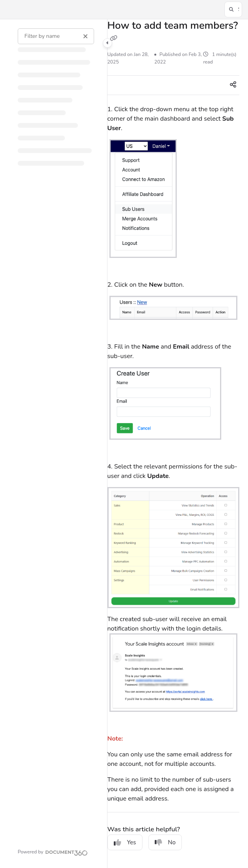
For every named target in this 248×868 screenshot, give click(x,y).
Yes (125, 842)
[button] (233, 9)
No (165, 842)
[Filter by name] (56, 36)
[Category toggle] (107, 43)
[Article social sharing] (233, 85)
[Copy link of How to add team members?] (114, 39)
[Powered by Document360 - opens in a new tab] (53, 852)
